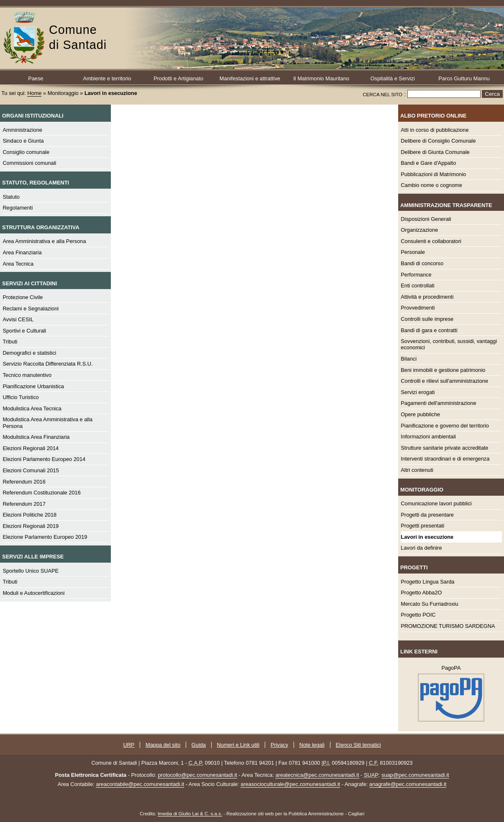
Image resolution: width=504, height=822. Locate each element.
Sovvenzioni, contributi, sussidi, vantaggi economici (449, 344)
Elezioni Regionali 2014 (31, 448)
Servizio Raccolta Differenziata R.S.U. (47, 364)
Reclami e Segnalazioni (31, 309)
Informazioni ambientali (428, 437)
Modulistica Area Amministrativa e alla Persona (47, 423)
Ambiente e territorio (107, 78)
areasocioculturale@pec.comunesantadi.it (290, 784)
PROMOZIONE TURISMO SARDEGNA (448, 626)
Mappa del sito (163, 745)
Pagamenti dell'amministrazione (438, 403)
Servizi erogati (418, 392)
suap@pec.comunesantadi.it (415, 775)
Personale (413, 252)
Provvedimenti (418, 308)
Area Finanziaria (22, 252)
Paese (36, 78)
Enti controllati (417, 286)
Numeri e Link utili (238, 745)
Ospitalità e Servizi (393, 78)
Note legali (312, 745)
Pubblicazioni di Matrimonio (433, 174)
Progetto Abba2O (421, 593)
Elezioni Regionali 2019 (31, 526)
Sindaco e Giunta (23, 141)
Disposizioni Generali (426, 219)
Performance (416, 275)
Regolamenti (18, 208)
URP (129, 745)
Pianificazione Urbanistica (33, 386)
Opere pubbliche (420, 414)
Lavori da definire (421, 548)
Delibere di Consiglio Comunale (438, 141)
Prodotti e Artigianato (178, 78)
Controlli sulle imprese (427, 319)
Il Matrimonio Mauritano (321, 78)
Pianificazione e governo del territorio (445, 426)
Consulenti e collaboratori (431, 241)
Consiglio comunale (26, 152)
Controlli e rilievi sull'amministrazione (444, 381)
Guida (199, 745)
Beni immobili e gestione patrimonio (443, 370)
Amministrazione (22, 130)
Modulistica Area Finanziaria (36, 437)
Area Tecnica (18, 264)
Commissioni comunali (29, 163)
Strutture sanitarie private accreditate (444, 448)
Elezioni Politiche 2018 (29, 515)
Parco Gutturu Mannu (464, 78)
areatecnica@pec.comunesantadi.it (317, 775)
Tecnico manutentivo (27, 375)
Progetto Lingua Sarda (427, 582)
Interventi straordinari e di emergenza (445, 459)
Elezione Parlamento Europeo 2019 (45, 537)
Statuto (11, 197)
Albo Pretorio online (433, 116)
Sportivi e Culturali (24, 331)
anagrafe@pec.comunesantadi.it (408, 784)
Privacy (279, 745)
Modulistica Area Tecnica (32, 408)
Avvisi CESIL (18, 319)
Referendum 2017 (24, 504)
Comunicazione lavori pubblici (436, 503)
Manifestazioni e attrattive (250, 78)
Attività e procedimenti (427, 297)
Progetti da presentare (427, 515)
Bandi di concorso (422, 263)
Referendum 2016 (24, 482)
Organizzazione (419, 230)
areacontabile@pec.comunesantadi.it (140, 784)
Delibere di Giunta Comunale (435, 152)
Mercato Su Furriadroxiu (429, 604)
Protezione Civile (23, 297)
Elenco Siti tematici (358, 745)
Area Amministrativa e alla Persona (44, 241)
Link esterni (419, 652)
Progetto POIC (418, 615)
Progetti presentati (422, 526)
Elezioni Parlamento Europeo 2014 (44, 459)
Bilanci (409, 359)
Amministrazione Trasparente (446, 205)
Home (34, 93)
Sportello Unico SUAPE (31, 571)
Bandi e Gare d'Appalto (428, 163)
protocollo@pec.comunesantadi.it (197, 775)
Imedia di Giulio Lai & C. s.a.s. (190, 814)
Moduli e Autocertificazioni (33, 593)
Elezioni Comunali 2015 (31, 470)
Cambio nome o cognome (431, 185)
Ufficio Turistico (21, 397)
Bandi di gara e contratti (429, 330)
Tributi (10, 342)
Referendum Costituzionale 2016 (41, 493)
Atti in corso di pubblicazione (435, 130)
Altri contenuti (417, 470)
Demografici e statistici (29, 353)
